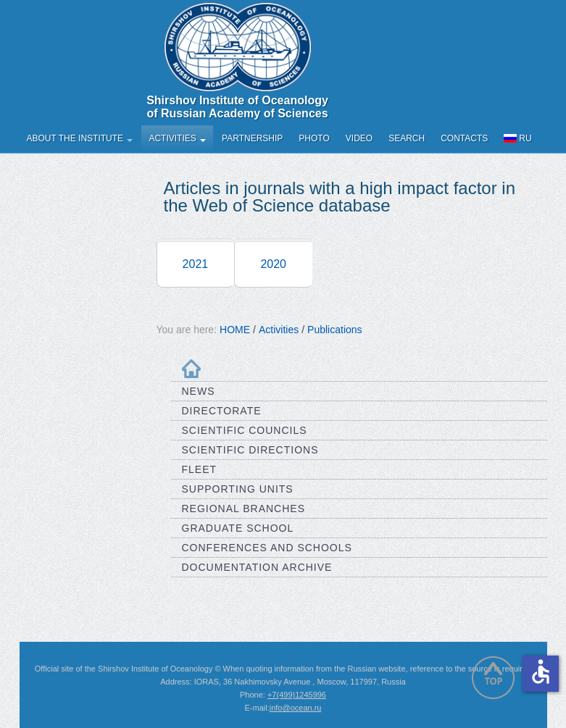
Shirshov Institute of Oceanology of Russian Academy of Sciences (237, 107)
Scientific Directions (250, 450)
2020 (273, 264)
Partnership (252, 138)
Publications (335, 330)
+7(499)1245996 (297, 695)
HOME (235, 330)
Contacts (464, 138)
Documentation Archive (257, 567)
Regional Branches (244, 509)
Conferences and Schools (267, 548)
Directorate (222, 411)
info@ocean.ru (296, 708)
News (199, 391)
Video (359, 138)
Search (407, 138)
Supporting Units (238, 489)
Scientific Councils (245, 430)
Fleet (200, 469)
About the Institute (80, 138)
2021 (196, 264)
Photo (314, 138)
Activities (177, 138)
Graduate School (238, 528)
